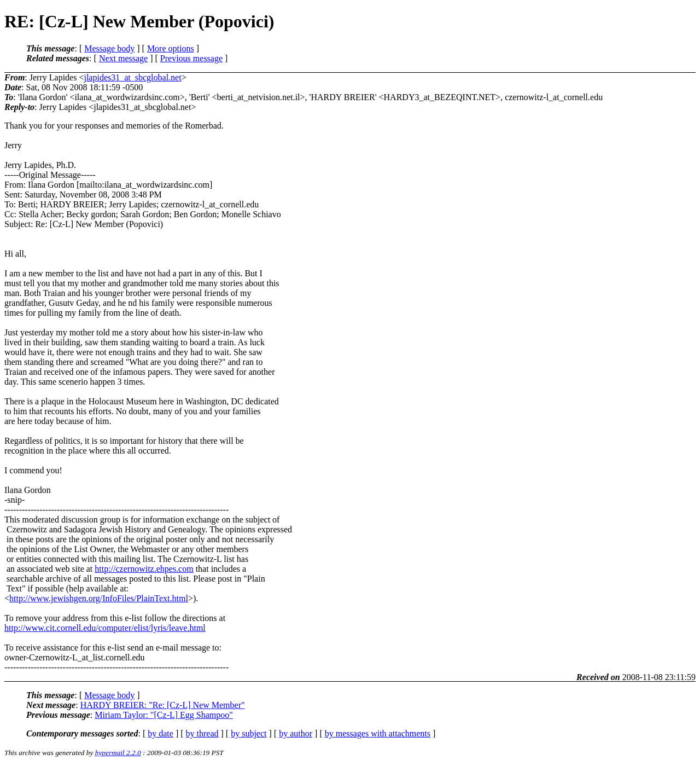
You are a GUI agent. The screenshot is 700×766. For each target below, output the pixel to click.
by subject (249, 733)
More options (171, 48)
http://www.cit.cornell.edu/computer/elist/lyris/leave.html (105, 628)
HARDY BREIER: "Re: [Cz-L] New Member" (163, 705)
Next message (123, 58)
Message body (109, 48)
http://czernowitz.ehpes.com (144, 569)
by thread (202, 733)
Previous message (191, 58)
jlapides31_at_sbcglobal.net (132, 77)
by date (161, 733)
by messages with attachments (378, 733)
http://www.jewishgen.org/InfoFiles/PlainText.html (99, 598)
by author (296, 733)
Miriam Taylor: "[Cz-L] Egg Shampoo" (164, 715)
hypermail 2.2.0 (118, 753)
